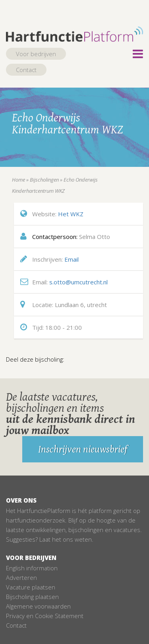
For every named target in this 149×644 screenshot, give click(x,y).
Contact (26, 70)
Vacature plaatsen (31, 587)
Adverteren (21, 577)
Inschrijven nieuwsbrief (83, 449)
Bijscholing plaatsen (32, 597)
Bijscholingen (44, 180)
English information (32, 568)
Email (72, 259)
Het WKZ (71, 214)
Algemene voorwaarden (38, 606)
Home (18, 180)
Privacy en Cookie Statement (45, 616)
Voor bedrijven (36, 54)
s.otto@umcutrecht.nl (78, 282)
